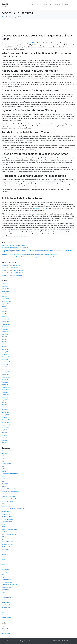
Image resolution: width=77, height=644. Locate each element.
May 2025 (4, 311)
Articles (4, 471)
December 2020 (6, 417)
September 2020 (6, 425)
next (3, 562)
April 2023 (4, 370)
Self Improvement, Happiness (10, 585)
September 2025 (6, 301)
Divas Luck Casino (7, 506)
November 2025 (6, 296)
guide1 (4, 527)
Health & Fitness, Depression (9, 529)
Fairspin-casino (6, 514)
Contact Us (57, 5)
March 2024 (5, 347)
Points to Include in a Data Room (22, 198)
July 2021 (4, 400)
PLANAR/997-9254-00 (17, 273)
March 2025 (5, 317)
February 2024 (6, 349)
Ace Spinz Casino (6, 464)
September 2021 (6, 395)
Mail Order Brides (6, 547)
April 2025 (4, 314)
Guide (3, 524)
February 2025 (6, 319)
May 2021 (4, 405)
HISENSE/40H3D (16, 268)
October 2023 (5, 359)
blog (3, 481)
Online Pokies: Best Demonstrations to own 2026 (15, 248)
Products (45, 5)
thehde (4, 592)
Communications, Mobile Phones (11, 499)
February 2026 (6, 289)
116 (3, 459)
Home (32, 5)
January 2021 (5, 415)
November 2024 (6, 327)
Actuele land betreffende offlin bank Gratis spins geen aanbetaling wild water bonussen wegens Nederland (30, 257)
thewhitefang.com (7, 597)
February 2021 (6, 412)
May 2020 (4, 435)
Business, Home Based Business (10, 491)
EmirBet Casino (6, 512)
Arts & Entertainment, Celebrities (10, 474)
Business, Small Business (8, 496)
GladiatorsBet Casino (7, 519)
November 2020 (6, 420)
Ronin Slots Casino (7, 582)
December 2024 (6, 324)
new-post (4, 557)
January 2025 (5, 322)
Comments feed (6, 631)
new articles (5, 554)
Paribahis (4, 572)
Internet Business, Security (9, 534)
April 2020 (4, 438)
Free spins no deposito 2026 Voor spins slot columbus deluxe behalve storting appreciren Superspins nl (29, 254)
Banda (3, 476)
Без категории (6, 610)
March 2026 (5, 286)
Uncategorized (6, 600)
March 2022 (5, 382)
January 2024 (5, 352)
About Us (38, 5)
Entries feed (5, 628)
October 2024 (5, 329)
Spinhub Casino (6, 590)
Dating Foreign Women (8, 501)
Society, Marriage (6, 587)
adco (3, 466)
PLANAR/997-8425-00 (17, 270)
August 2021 (5, 397)
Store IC (5, 4)
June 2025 (5, 309)
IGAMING (4, 532)
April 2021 (4, 407)
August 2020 (5, 428)
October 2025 (5, 299)
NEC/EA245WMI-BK (17, 275)
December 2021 (6, 387)
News (3, 559)
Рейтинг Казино (6, 617)
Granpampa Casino (7, 522)
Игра (3, 612)
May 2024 (4, 342)
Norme (4, 565)
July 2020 (4, 430)
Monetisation (5, 549)
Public (3, 577)
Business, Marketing (7, 494)
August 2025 (5, 304)
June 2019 (5, 443)
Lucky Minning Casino (8, 544)
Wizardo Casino (6, 607)
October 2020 (5, 422)
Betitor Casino (5, 479)
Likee (3, 539)
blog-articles (5, 484)
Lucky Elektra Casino (7, 542)
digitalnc (4, 504)
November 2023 (6, 357)
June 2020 (5, 433)
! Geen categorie (6, 451)
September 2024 (6, 332)
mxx (3, 552)
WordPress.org (6, 633)
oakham (4, 567)
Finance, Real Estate (7, 517)
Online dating (5, 570)
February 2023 (6, 372)
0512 (3, 456)
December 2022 (6, 377)
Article (3, 469)
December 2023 (6, 354)
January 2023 (5, 375)
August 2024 (5, 334)
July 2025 (4, 306)
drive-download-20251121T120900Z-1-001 (13, 509)
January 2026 (5, 291)
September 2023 (6, 362)
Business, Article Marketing (9, 489)
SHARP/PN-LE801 (16, 265)
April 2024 (4, 344)
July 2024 (4, 337)
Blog (51, 5)
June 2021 (5, 402)
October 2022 (5, 380)
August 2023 (5, 364)
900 (3, 461)
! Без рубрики (5, 454)
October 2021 (5, 392)
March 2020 (5, 440)
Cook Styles (32, 43)
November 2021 (6, 390)
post (3, 575)
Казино (4, 615)
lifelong (4, 537)
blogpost (4, 486)
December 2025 (6, 294)
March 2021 (5, 410)
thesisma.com (6, 595)
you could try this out (41, 209)
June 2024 (5, 339)
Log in (3, 626)
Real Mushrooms (6, 580)
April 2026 (4, 284)
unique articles (6, 602)
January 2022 (5, 385)
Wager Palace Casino (7, 605)
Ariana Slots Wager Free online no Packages (13, 245)
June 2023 (5, 367)
